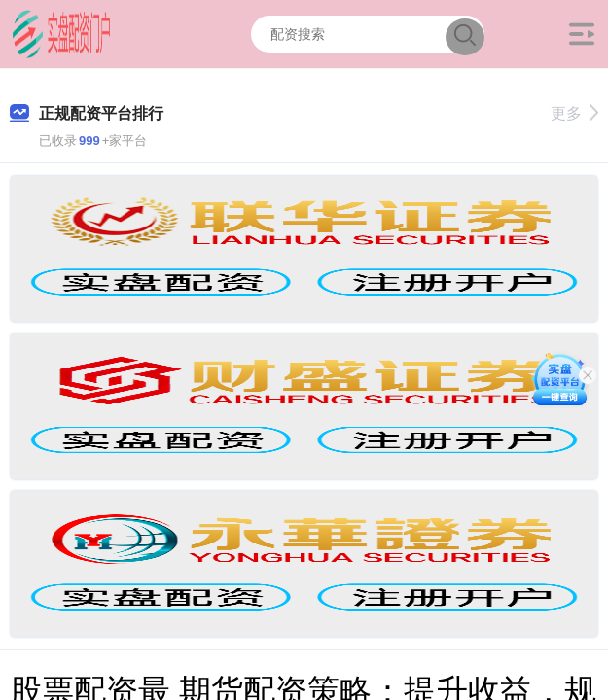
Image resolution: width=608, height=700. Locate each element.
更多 (574, 113)
